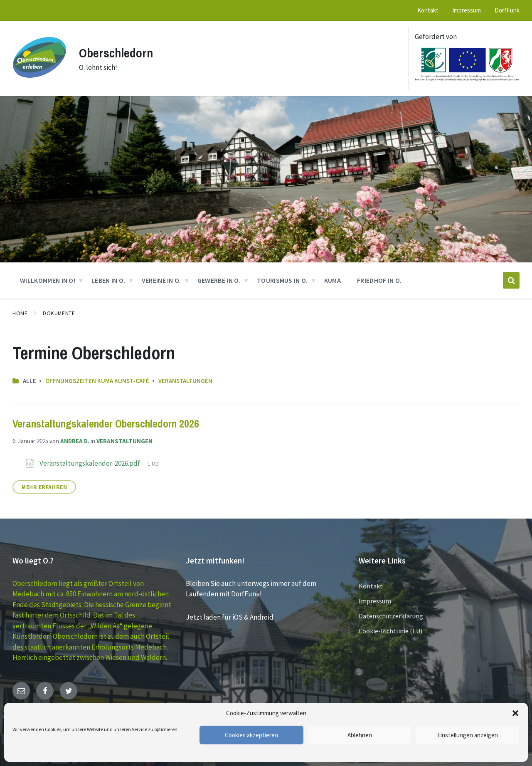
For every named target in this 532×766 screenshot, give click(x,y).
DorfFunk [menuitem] (507, 10)
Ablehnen (360, 735)
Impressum (375, 601)
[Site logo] (39, 82)
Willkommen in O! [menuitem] (48, 280)
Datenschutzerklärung (391, 616)
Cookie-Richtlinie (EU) (390, 631)
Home (20, 313)
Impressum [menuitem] (467, 10)
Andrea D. (75, 441)
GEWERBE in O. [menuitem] (219, 280)
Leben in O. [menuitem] (108, 280)
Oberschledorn (116, 53)
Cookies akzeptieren (251, 735)
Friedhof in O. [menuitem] (379, 280)
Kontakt (371, 586)
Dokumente (59, 313)
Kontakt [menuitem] (428, 10)
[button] (515, 713)
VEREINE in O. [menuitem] (161, 280)
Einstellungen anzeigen (468, 735)
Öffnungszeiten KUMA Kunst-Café (97, 381)
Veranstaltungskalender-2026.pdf (90, 463)
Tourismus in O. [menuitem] (282, 280)
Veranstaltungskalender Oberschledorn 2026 (106, 424)
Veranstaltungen (185, 381)
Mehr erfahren (44, 487)
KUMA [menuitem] (332, 280)
